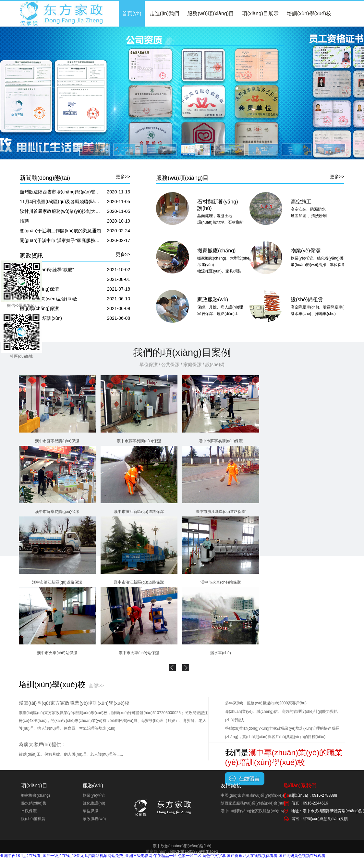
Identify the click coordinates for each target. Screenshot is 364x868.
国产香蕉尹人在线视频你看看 (252, 856)
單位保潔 (149, 365)
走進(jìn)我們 (164, 13)
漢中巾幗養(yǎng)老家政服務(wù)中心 (253, 811)
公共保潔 (170, 365)
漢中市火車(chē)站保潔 (220, 582)
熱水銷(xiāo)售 (34, 803)
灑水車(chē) (220, 653)
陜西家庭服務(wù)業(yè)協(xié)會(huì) (253, 803)
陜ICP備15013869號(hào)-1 (194, 851)
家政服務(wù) (213, 300)
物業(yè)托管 (94, 795)
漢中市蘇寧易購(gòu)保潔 (57, 441)
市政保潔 (29, 811)
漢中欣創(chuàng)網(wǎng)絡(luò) (182, 846)
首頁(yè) (132, 13)
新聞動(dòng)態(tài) (45, 178)
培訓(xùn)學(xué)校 (309, 13)
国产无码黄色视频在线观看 (302, 856)
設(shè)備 (215, 365)
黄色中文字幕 (214, 856)
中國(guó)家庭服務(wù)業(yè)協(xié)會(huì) (258, 795)
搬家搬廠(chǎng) (216, 251)
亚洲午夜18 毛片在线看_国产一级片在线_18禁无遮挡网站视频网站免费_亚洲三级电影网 (76, 856)
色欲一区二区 (190, 856)
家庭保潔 (192, 365)
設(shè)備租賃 (307, 300)
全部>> (96, 685)
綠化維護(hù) (94, 803)
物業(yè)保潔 (306, 251)
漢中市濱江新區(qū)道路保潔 (139, 512)
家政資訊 (31, 256)
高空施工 (301, 202)
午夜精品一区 (165, 856)
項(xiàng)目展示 (260, 13)
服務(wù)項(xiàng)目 (211, 13)
